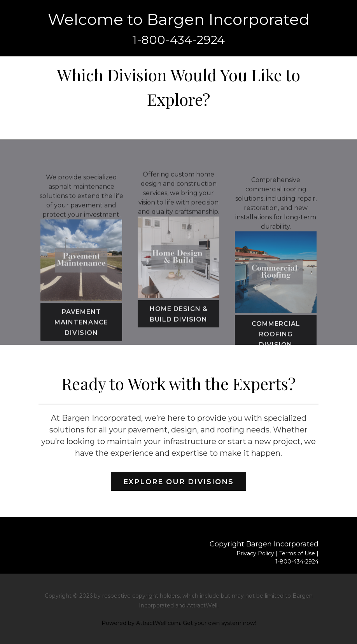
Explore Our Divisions (178, 482)
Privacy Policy (255, 553)
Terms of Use (297, 553)
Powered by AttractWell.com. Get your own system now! (179, 623)
